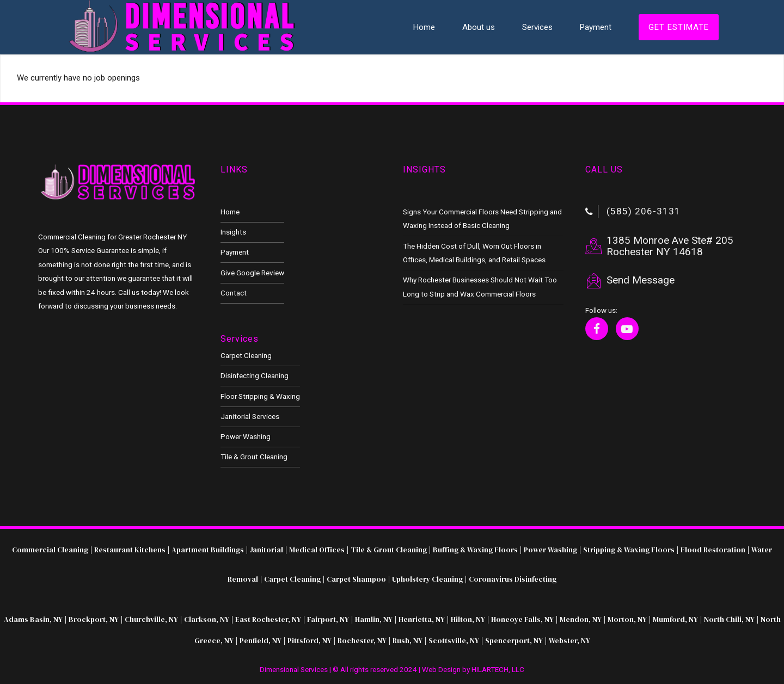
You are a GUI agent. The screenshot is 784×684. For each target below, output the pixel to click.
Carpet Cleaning (246, 355)
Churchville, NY (151, 619)
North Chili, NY (729, 619)
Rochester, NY (361, 640)
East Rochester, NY (268, 619)
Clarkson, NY (207, 619)
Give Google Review (252, 273)
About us (479, 27)
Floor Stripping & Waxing (260, 396)
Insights (233, 232)
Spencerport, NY (514, 640)
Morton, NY (627, 619)
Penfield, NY (261, 640)
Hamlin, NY (374, 619)
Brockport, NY (94, 619)
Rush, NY (408, 640)
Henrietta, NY (422, 619)
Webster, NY (569, 640)
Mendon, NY (581, 619)
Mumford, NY (675, 619)
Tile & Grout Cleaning (254, 457)
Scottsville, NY (454, 640)
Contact (234, 293)
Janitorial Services (250, 416)
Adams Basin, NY (33, 619)
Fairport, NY (328, 619)
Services (537, 27)
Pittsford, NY (310, 640)
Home (424, 27)
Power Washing (246, 436)
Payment (596, 27)
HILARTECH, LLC (498, 669)
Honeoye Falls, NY (522, 619)
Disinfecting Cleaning (255, 375)
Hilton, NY (468, 619)
